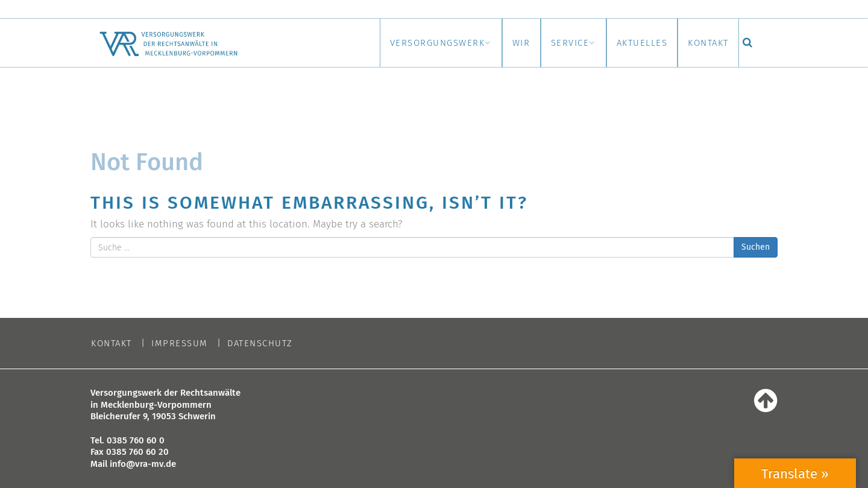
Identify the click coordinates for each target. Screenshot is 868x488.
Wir (484, 43)
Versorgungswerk (389, 43)
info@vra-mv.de (143, 464)
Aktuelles (626, 43)
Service (543, 43)
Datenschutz (260, 344)
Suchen (756, 247)
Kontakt (703, 43)
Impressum (180, 344)
